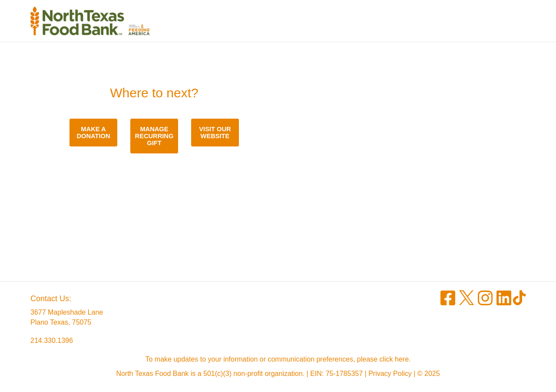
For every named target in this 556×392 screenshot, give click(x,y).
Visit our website (215, 133)
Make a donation (93, 133)
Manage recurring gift (154, 136)
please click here (383, 359)
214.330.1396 (52, 341)
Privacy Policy (390, 374)
